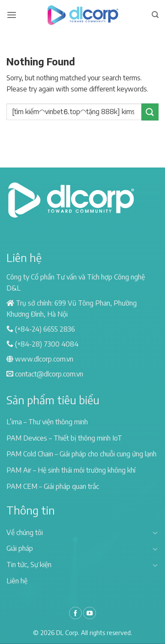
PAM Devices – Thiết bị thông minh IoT (64, 438)
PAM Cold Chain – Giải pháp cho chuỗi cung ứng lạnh (81, 454)
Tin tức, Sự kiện (29, 565)
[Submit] (150, 112)
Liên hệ (17, 581)
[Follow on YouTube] (90, 613)
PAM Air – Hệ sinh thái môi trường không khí (71, 470)
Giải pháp (20, 548)
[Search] (155, 15)
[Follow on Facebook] (75, 613)
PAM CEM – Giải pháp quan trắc (53, 486)
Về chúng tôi (25, 532)
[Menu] (12, 15)
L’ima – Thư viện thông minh (47, 422)
